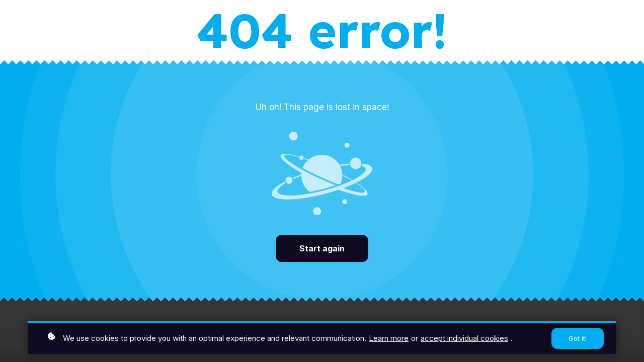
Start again (322, 248)
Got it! (578, 339)
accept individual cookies (464, 339)
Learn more (389, 339)
